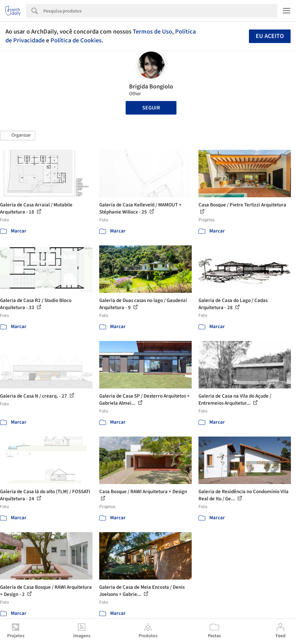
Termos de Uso (152, 32)
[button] (18, 136)
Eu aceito (270, 36)
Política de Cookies (76, 40)
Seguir (151, 108)
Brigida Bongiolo (151, 87)
